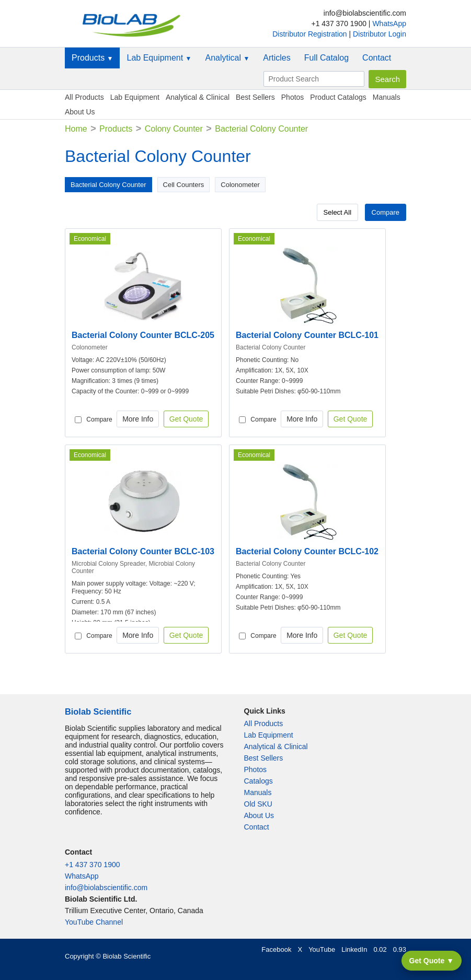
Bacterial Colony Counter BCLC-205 (143, 335)
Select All (337, 212)
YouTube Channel (94, 922)
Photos (293, 97)
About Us (80, 112)
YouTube (322, 949)
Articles (277, 58)
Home (76, 129)
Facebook (276, 949)
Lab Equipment (159, 58)
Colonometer (240, 185)
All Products (84, 97)
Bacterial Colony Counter (108, 185)
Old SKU (258, 804)
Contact (377, 58)
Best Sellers (255, 97)
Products (92, 58)
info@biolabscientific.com (106, 888)
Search (387, 79)
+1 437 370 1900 (93, 865)
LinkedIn (354, 949)
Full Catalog (326, 58)
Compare (386, 212)
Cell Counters (184, 185)
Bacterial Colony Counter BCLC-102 (307, 551)
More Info (138, 419)
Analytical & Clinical (198, 97)
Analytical (227, 58)
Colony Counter (174, 129)
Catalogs (259, 781)
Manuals (387, 97)
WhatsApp (389, 24)
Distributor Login (380, 34)
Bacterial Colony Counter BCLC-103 (143, 551)
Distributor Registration (311, 34)
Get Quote (186, 419)
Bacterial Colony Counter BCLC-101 (307, 335)
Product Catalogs (338, 97)
